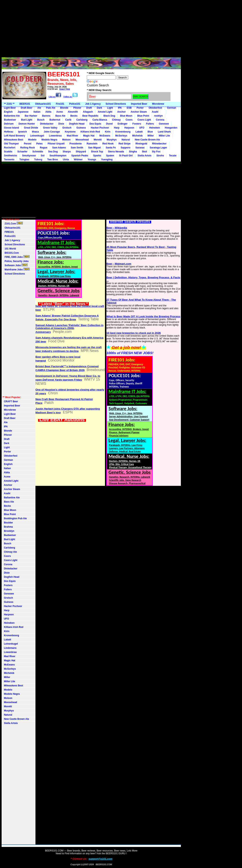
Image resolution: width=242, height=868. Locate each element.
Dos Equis (95, 124)
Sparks (97, 156)
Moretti (98, 140)
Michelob (137, 136)
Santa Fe (111, 148)
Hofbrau (9, 132)
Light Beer (10, 108)
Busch (41, 120)
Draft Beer (26, 108)
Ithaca (35, 132)
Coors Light (144, 120)
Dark (99, 108)
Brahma (8, 527)
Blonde (64, 108)
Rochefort (10, 148)
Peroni (28, 144)
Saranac (140, 148)
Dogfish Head (77, 124)
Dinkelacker (47, 124)
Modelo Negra (49, 140)
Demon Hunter (27, 124)
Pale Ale (51, 108)
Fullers (150, 124)
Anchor (121, 112)
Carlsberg (82, 120)
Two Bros (53, 160)
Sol (43, 156)
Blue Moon (126, 116)
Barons (46, 116)
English (8, 112)
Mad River (72, 136)
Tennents (9, 160)
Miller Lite (164, 136)
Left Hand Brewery (15, 136)
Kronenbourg (123, 132)
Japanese (23, 112)
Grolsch (67, 128)
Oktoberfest (155, 108)
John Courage (52, 132)
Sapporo (126, 148)
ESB (129, 108)
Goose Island (11, 128)
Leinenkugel (37, 136)
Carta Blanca (100, 120)
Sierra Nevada (116, 152)
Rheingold (141, 144)
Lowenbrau (55, 136)
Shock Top (97, 152)
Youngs (92, 160)
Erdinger (122, 124)
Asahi (155, 112)
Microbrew (158, 104)
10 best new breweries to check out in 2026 (134, 333)
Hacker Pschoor (100, 128)
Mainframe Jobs (16, 269)
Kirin (108, 132)
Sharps (67, 152)
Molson (66, 140)
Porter (140, 108)
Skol (144, 152)
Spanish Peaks (80, 156)
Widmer (78, 160)
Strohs (160, 156)
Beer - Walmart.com (119, 264)
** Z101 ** (9, 104)
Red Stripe (124, 144)
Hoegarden (171, 128)
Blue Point (143, 116)
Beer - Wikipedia (117, 228)
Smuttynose (29, 156)
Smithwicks (11, 156)
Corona (160, 120)
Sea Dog (53, 152)
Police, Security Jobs (16, 261)
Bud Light (27, 120)
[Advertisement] (91, 29)
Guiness (81, 128)
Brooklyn (8, 531)
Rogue (44, 148)
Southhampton (58, 156)
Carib (68, 120)
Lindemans (10, 648)
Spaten (110, 156)
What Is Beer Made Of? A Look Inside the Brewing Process (143, 316)
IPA (120, 108)
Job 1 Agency (93, 104)
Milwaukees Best (14, 140)
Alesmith (73, 112)
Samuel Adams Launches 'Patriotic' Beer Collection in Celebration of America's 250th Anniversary (69, 329)
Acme (60, 112)
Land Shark (164, 132)
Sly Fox (156, 152)
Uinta (66, 160)
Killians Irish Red (90, 132)
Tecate (173, 156)
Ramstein (92, 144)
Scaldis (8, 152)
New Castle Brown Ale (147, 140)
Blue (150, 132)
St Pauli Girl (126, 156)
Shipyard (81, 152)
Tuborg (38, 160)
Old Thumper (11, 144)
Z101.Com (13, 223)
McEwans (105, 136)
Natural (126, 140)
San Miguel (95, 148)
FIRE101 (8, 232)
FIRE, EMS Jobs (16, 257)
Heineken (154, 128)
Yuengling (107, 160)
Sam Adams (59, 148)
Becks (74, 116)
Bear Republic (91, 116)
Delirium (9, 124)
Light (110, 108)
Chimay (116, 120)
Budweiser (10, 120)
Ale (39, 108)
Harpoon (129, 128)
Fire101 (60, 104)
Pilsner (77, 108)
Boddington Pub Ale (15, 518)
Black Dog (109, 116)
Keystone (70, 132)
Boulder (8, 523)
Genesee (164, 124)
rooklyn (158, 116)
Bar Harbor (31, 116)
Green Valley (50, 128)
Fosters (137, 124)
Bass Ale (60, 116)
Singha (133, 152)
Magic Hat (89, 136)
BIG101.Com (11, 253)
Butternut (55, 120)
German (172, 108)
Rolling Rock (28, 148)
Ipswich (23, 132)
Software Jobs (15, 265)
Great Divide (31, 128)
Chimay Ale (10, 552)
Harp (117, 128)
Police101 (75, 104)
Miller (151, 136)
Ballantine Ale (12, 116)
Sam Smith (77, 148)
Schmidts (38, 152)
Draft (89, 108)
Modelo (32, 140)
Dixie (61, 124)
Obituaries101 (43, 104)
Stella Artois (145, 156)
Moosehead (82, 140)
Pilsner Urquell (56, 144)
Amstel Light (105, 112)
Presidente (76, 144)
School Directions (116, 104)
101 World (9, 249)
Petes (39, 144)
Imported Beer (139, 104)
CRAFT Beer (10, 401)
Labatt (139, 132)
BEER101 (25, 104)
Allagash (88, 112)
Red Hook (108, 144)
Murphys (112, 140)
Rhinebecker (159, 144)
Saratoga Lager (158, 148)
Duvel (109, 124)
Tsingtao (24, 160)
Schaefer (22, 152)
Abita (48, 112)
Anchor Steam (139, 112)
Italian (37, 112)
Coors (129, 120)
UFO (142, 128)
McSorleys (121, 136)
